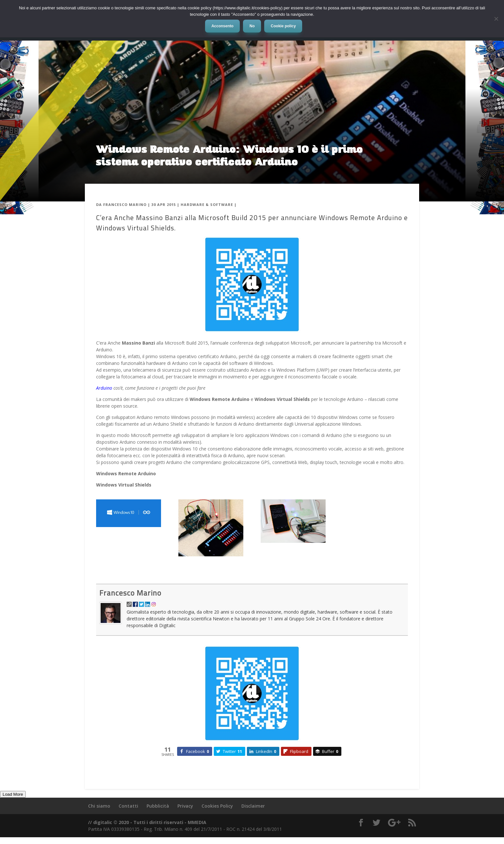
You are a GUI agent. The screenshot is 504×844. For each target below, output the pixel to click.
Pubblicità (158, 806)
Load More (13, 794)
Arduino (104, 388)
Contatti (128, 806)
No (252, 26)
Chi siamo (99, 806)
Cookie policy (283, 26)
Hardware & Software (207, 204)
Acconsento (223, 26)
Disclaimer (253, 806)
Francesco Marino (125, 204)
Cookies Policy (217, 806)
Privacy (185, 806)
